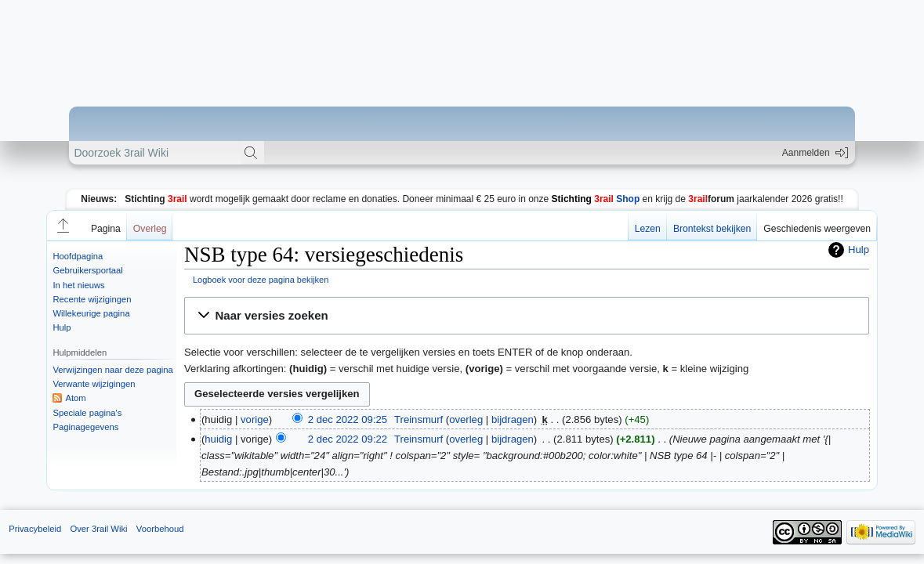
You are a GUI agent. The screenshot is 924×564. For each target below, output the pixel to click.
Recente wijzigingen (92, 299)
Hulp (62, 327)
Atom (75, 398)
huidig (218, 439)
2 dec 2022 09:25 (348, 419)
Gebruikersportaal (87, 270)
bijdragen (513, 419)
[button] (62, 226)
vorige (255, 419)
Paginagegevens (85, 427)
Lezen (648, 229)
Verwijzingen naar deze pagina (112, 370)
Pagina (106, 229)
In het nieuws (78, 285)
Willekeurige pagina (91, 313)
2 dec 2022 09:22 (348, 439)
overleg (466, 419)
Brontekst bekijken (712, 229)
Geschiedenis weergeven (817, 229)
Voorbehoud (160, 529)
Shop (596, 199)
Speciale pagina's (87, 413)
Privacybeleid (35, 529)
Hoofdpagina (78, 256)
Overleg (150, 229)
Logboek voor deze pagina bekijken (261, 280)
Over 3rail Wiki (98, 529)
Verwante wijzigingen (94, 384)
